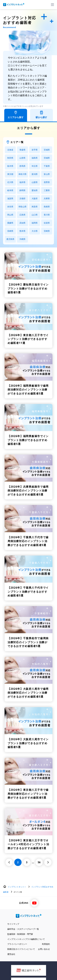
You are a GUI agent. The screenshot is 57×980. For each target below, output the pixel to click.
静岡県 (22, 190)
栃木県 (10, 166)
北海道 (10, 150)
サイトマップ (13, 924)
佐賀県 (47, 223)
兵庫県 (47, 198)
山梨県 (35, 182)
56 (39, 862)
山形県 (22, 158)
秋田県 (10, 158)
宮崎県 (47, 231)
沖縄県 (22, 239)
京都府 (22, 198)
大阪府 (35, 198)
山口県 (35, 215)
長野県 (47, 182)
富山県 (47, 174)
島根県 (47, 207)
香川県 (47, 215)
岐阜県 (10, 190)
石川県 (10, 182)
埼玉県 (35, 166)
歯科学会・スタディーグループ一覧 (23, 929)
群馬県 (22, 166)
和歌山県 (22, 207)
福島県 (35, 158)
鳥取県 (35, 207)
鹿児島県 (10, 239)
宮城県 (47, 150)
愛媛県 (10, 223)
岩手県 (35, 150)
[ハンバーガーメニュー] (52, 5)
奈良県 (10, 207)
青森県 (22, 150)
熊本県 (22, 231)
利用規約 (46, 944)
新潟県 (35, 174)
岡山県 (10, 215)
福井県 (22, 182)
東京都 (10, 174)
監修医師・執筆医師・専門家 (20, 934)
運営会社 (11, 954)
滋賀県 (10, 198)
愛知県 (35, 190)
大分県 (35, 231)
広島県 (22, 215)
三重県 (47, 190)
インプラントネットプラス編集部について (26, 939)
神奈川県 (22, 174)
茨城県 (47, 158)
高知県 (22, 223)
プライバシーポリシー (17, 944)
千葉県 (47, 166)
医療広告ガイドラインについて (21, 949)
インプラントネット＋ (17, 887)
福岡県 (35, 223)
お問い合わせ (44, 949)
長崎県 (10, 231)
